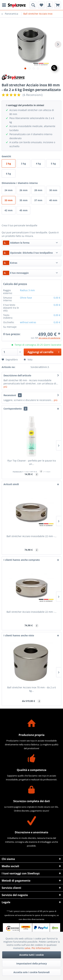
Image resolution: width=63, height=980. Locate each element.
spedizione (9, 915)
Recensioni (10, 395)
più (5, 387)
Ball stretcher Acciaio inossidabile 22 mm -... (32, 536)
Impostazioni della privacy (32, 963)
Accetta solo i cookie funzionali (32, 972)
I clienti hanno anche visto (19, 635)
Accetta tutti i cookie (32, 955)
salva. (28, 948)
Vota (28, 359)
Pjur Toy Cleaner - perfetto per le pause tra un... (32, 462)
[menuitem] (5, 5)
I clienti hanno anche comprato (22, 560)
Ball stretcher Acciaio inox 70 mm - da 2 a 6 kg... (32, 689)
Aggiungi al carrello (43, 352)
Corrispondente (15, 409)
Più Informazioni (41, 948)
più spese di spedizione (49, 338)
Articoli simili (11, 484)
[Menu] (5, 5)
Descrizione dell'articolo (17, 375)
